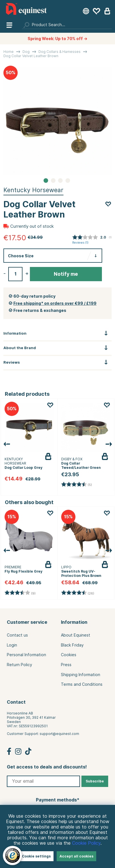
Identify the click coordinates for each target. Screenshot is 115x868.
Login (12, 645)
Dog (26, 52)
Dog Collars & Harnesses (59, 52)
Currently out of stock (32, 226)
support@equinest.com (59, 734)
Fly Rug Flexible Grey (23, 571)
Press (66, 665)
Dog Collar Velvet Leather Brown (31, 56)
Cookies (69, 655)
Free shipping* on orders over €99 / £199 (55, 303)
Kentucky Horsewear (33, 190)
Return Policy (19, 665)
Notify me (66, 274)
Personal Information (26, 655)
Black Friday (72, 645)
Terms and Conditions (82, 684)
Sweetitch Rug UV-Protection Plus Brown (81, 573)
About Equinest (76, 635)
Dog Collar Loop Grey (23, 468)
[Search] (67, 25)
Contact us (17, 635)
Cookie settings (36, 856)
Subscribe (95, 781)
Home (9, 52)
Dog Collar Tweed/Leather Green (81, 465)
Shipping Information (81, 675)
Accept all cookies (76, 856)
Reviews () (80, 243)
